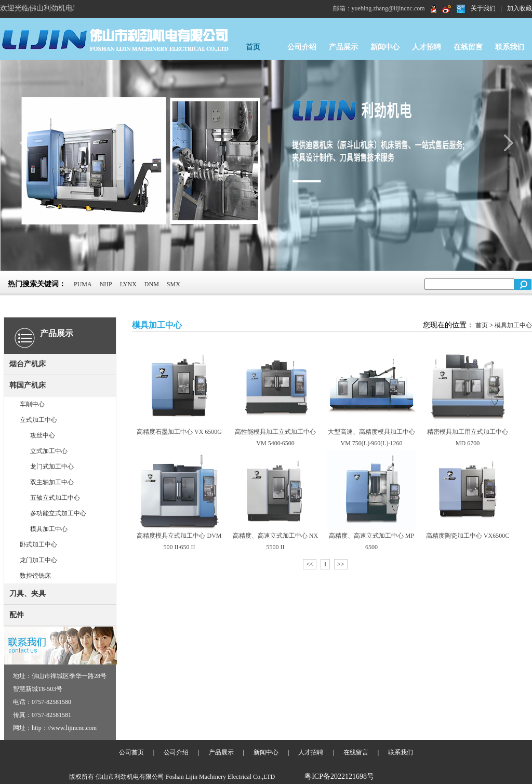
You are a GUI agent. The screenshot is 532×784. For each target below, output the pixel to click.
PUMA (83, 284)
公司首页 (131, 752)
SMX (174, 284)
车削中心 (32, 404)
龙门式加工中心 (52, 467)
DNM (152, 284)
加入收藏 (520, 8)
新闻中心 (385, 47)
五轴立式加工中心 (55, 498)
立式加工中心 (38, 420)
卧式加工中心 (38, 544)
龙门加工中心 (38, 560)
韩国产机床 (28, 385)
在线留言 (468, 47)
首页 (253, 47)
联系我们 (510, 47)
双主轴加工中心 (52, 482)
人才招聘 (427, 47)
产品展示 (343, 47)
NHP (106, 284)
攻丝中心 (43, 435)
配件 (17, 615)
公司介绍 (302, 47)
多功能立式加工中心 (58, 513)
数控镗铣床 (35, 576)
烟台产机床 (28, 364)
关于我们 (483, 8)
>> (341, 564)
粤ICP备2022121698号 (339, 776)
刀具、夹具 (28, 594)
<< (310, 564)
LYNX (128, 284)
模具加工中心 (49, 529)
